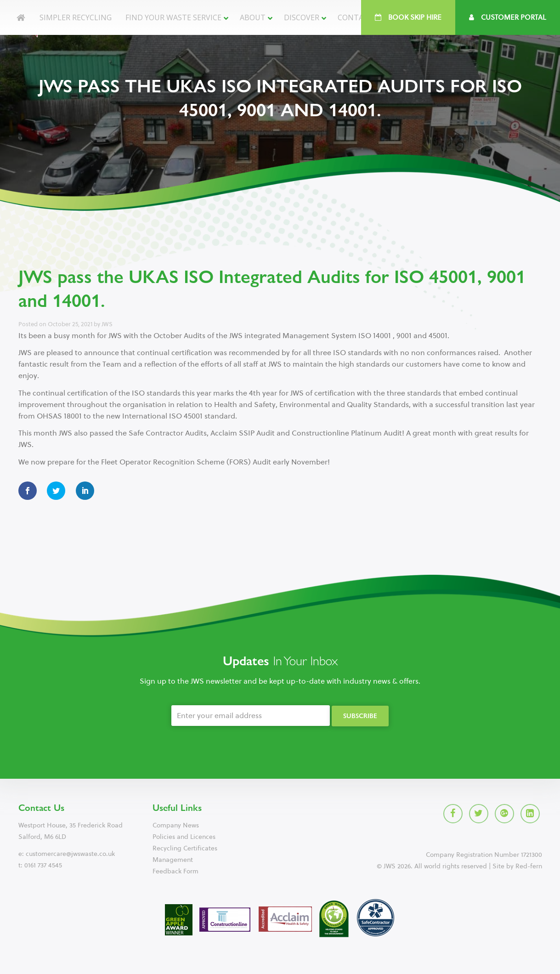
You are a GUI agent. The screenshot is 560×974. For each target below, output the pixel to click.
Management (173, 860)
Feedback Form (175, 871)
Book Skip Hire (408, 17)
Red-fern (529, 866)
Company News (176, 825)
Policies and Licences (184, 837)
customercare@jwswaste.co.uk (70, 854)
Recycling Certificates (185, 848)
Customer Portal (508, 17)
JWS (107, 324)
